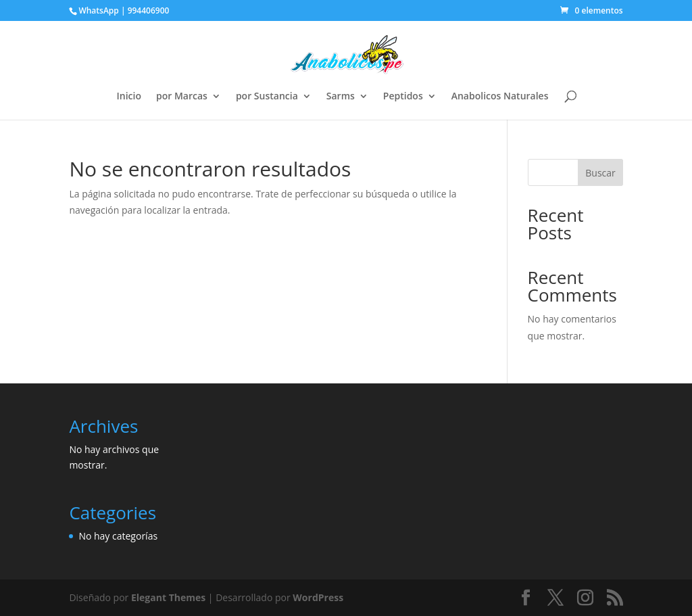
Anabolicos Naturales (500, 97)
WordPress (318, 597)
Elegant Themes (168, 597)
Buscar (600, 173)
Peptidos (403, 97)
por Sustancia (267, 97)
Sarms (341, 97)
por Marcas (182, 97)
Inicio (129, 97)
